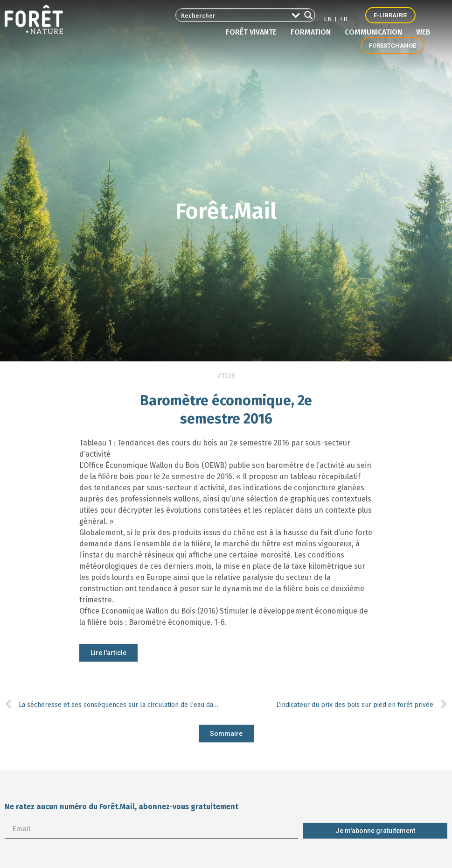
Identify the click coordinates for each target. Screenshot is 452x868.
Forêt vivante (254, 32)
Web (423, 32)
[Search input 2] (229, 15)
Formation (313, 32)
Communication (376, 32)
